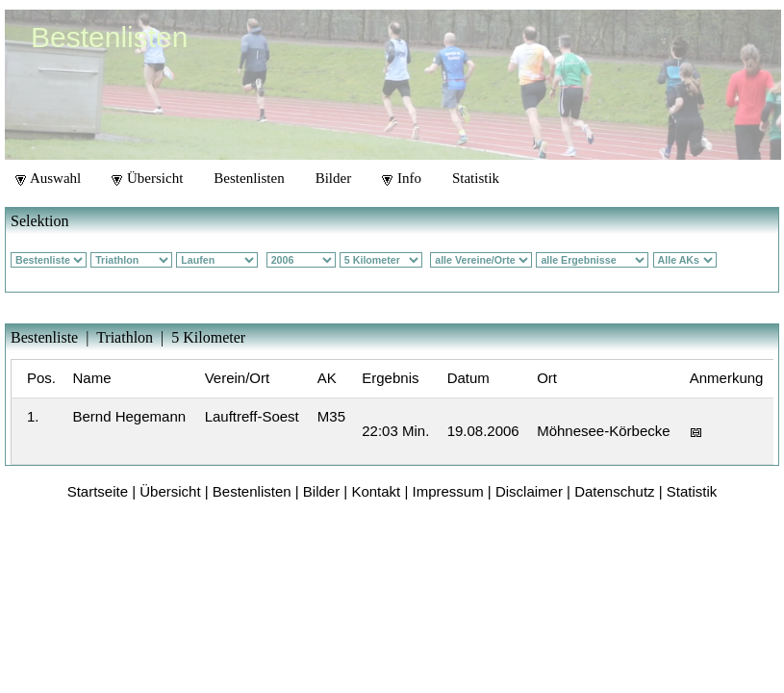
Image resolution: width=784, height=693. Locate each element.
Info (402, 178)
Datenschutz (614, 491)
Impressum (448, 491)
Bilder (334, 178)
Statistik (476, 178)
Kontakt (376, 491)
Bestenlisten (249, 178)
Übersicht (147, 178)
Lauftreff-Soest (252, 416)
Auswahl (48, 178)
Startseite (98, 491)
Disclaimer (529, 491)
